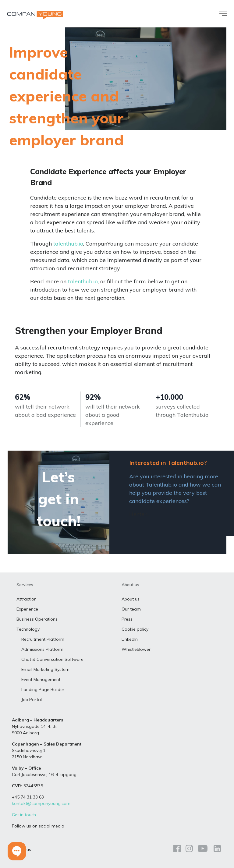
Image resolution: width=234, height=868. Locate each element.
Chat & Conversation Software (52, 659)
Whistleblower (136, 649)
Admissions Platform (42, 649)
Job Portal (32, 700)
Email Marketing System (45, 669)
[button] (17, 851)
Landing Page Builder (43, 689)
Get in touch (24, 815)
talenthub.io (68, 244)
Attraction (27, 599)
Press (127, 619)
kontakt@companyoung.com (41, 803)
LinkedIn (130, 639)
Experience (27, 609)
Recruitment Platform (43, 639)
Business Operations (37, 619)
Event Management (41, 679)
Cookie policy (135, 629)
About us (131, 599)
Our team (131, 609)
